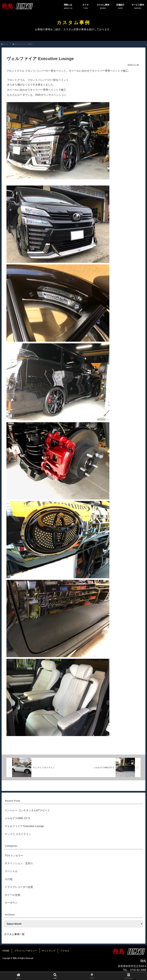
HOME (6, 951)
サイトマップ (49, 951)
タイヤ (86, 7)
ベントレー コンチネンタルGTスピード (27, 810)
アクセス (65, 951)
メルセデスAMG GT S (17, 818)
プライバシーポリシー (26, 951)
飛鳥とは (68, 7)
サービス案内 (138, 7)
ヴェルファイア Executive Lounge (24, 826)
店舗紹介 (120, 7)
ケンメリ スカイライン (18, 834)
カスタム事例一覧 (14, 934)
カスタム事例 (103, 7)
